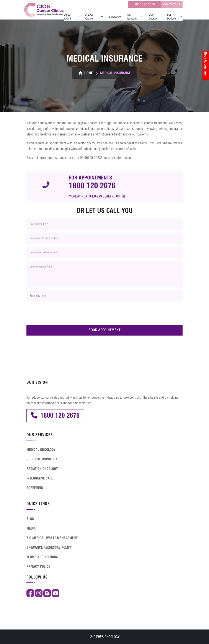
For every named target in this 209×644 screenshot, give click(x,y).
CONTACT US (172, 5)
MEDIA (31, 528)
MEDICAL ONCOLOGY (41, 450)
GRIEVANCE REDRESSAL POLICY (49, 547)
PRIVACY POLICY (38, 567)
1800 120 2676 (145, 4)
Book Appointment (206, 65)
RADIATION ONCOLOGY (42, 469)
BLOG (30, 519)
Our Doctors (153, 17)
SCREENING (35, 488)
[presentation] (59, 313)
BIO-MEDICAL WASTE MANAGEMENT (52, 538)
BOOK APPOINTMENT (104, 330)
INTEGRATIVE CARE (40, 478)
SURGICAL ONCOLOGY (42, 459)
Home (86, 73)
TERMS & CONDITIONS (42, 557)
